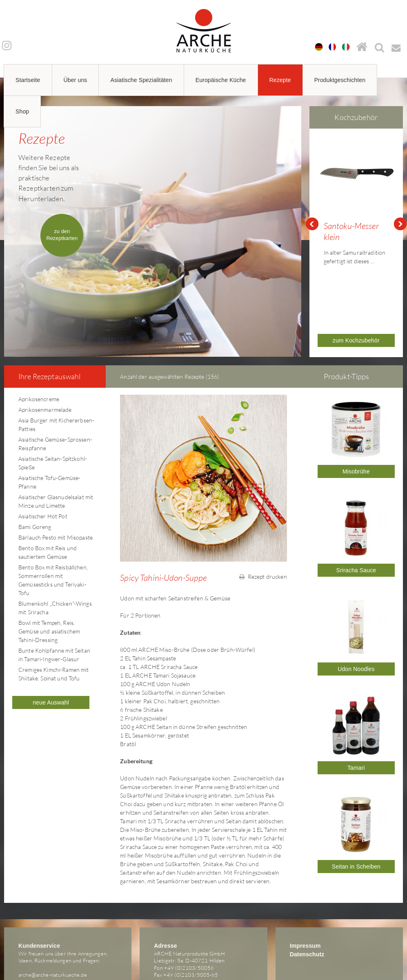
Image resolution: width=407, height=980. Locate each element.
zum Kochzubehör (356, 289)
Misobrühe (356, 420)
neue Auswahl (51, 651)
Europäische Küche (221, 80)
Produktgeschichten (340, 80)
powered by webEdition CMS (382, 966)
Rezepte (280, 80)
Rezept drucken (263, 525)
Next (400, 198)
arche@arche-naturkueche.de (53, 923)
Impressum (305, 894)
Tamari (356, 716)
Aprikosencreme (39, 348)
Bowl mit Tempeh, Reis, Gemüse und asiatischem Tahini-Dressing (49, 580)
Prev (312, 198)
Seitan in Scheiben (356, 815)
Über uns (76, 80)
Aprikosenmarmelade (45, 358)
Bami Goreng (35, 475)
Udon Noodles (356, 618)
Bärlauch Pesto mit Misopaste (56, 486)
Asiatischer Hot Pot (43, 465)
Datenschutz (307, 903)
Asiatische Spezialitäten (141, 80)
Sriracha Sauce (356, 519)
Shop (22, 111)
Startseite (28, 80)
